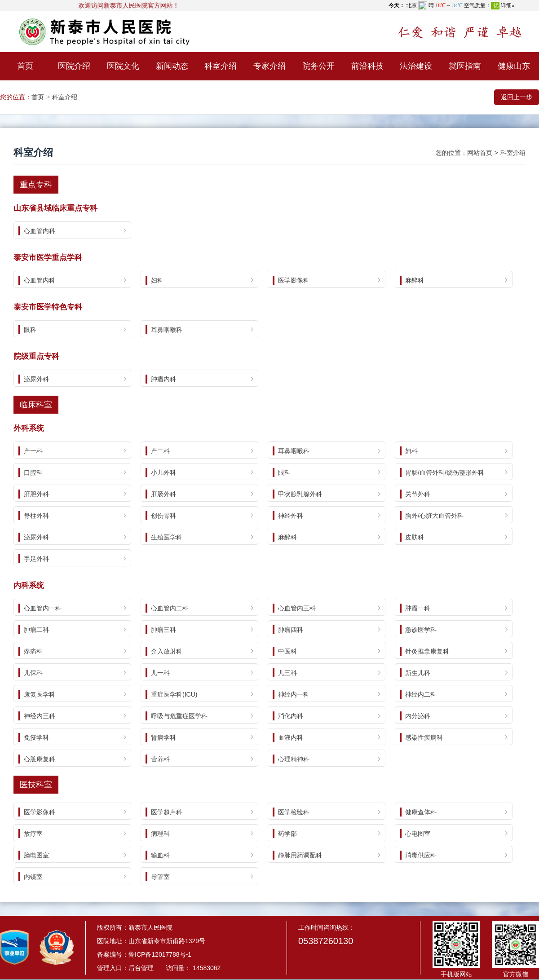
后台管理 (141, 968)
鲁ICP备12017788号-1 (160, 954)
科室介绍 (221, 66)
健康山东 (514, 66)
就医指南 (465, 66)
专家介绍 (269, 66)
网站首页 (480, 153)
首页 (25, 66)
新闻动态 (172, 66)
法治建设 (416, 66)
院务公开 (318, 66)
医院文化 (123, 66)
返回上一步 (517, 97)
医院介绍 (74, 66)
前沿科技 (367, 66)
